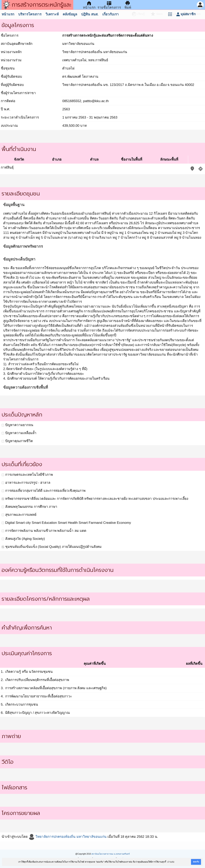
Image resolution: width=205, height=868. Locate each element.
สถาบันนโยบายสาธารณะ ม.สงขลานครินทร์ (111, 854)
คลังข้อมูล (70, 14)
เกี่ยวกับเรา (111, 14)
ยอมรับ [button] (196, 862)
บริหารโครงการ (30, 14)
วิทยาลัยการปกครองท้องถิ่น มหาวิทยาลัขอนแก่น (68, 837)
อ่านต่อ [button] (171, 862)
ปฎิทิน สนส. (90, 14)
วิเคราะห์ (52, 14)
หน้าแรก (8, 14)
